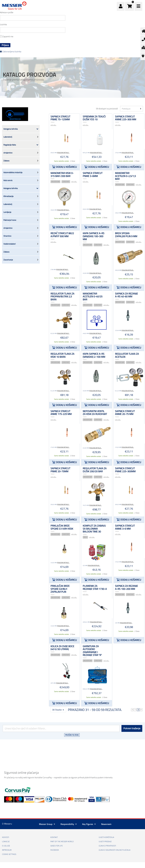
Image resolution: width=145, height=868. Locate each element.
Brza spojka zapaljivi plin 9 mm (126, 235)
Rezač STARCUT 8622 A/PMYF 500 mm (62, 235)
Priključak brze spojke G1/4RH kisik (62, 527)
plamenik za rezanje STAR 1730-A (95, 587)
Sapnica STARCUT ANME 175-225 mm (61, 413)
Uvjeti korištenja (106, 837)
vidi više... (53, 125)
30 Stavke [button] (58, 710)
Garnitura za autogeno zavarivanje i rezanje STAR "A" (92, 651)
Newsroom (106, 824)
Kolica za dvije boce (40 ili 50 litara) (62, 648)
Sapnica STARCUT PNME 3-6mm (93, 175)
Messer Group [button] (47, 824)
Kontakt (54, 837)
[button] (130, 6)
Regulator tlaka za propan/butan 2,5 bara (62, 297)
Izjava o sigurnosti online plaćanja (115, 850)
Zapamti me (7, 37)
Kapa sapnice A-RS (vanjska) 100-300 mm (94, 236)
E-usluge (6, 846)
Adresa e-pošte (7, 12)
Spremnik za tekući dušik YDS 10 (94, 118)
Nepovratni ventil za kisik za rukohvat (95, 413)
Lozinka (3, 24)
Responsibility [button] (69, 824)
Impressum (7, 850)
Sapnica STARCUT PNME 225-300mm (125, 470)
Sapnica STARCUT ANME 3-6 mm (125, 527)
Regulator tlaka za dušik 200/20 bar (95, 470)
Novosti (6, 837)
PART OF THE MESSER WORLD (62, 842)
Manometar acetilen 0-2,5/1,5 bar (125, 176)
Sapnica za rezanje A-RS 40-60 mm (126, 295)
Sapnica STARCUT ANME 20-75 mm (125, 413)
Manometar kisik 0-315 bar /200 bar (62, 175)
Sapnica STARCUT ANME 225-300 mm (126, 118)
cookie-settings (9, 854)
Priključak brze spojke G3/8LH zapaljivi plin (60, 589)
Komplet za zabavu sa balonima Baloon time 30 (94, 529)
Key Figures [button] (89, 824)
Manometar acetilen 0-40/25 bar (93, 297)
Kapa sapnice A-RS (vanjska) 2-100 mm (94, 355)
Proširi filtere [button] (72, 735)
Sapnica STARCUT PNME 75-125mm (60, 118)
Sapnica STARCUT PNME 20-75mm (60, 470)
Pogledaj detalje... (63, 153)
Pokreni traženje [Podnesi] (132, 728)
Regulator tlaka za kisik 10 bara (62, 355)
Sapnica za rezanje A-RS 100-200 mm (126, 587)
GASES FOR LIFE (57, 846)
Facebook (55, 850)
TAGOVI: (53, 122)
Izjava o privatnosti (107, 846)
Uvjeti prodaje (105, 842)
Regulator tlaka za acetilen (127, 355)
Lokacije (6, 842)
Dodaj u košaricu (66, 167)
